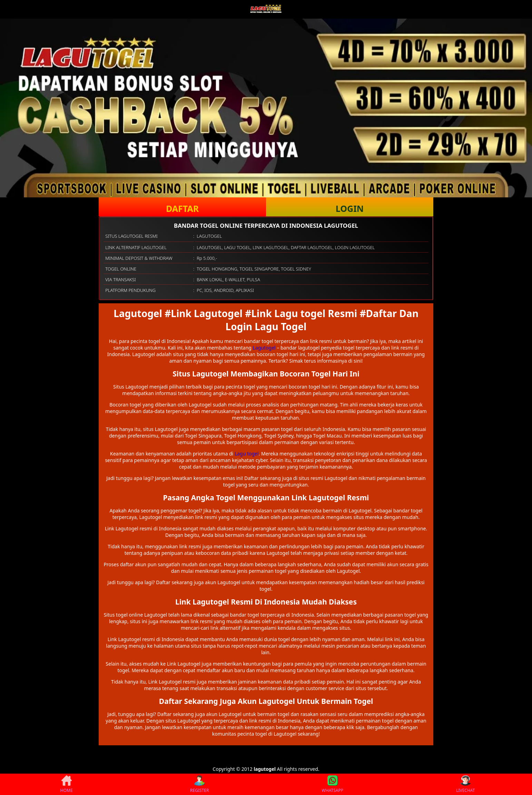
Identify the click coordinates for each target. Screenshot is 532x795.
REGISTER (199, 784)
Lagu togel (247, 454)
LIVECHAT (465, 784)
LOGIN (350, 208)
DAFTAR (182, 208)
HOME (67, 784)
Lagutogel (264, 348)
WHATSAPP (333, 784)
